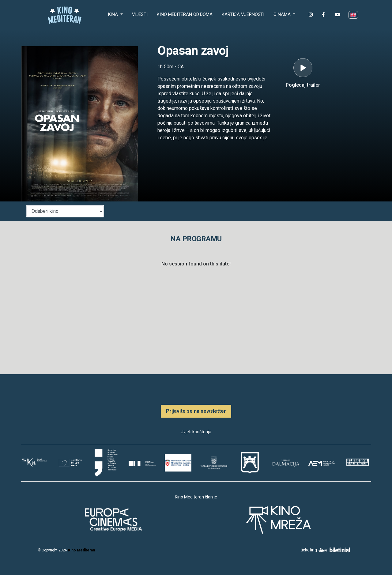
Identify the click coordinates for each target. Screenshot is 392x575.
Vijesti (140, 14)
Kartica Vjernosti (243, 14)
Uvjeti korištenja (196, 432)
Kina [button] (114, 14)
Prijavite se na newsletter (196, 411)
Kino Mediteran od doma (186, 14)
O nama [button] (283, 14)
